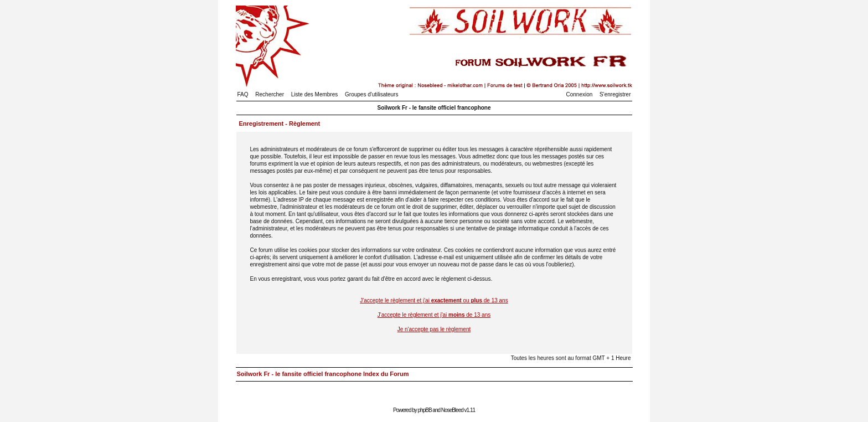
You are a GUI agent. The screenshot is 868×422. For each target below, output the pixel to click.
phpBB (425, 410)
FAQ (243, 94)
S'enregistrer (615, 94)
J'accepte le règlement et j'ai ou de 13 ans (434, 300)
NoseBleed (452, 410)
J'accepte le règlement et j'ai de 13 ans (434, 315)
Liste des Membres (314, 94)
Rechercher (270, 94)
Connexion (580, 94)
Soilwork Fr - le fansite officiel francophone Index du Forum (323, 374)
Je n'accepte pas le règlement (434, 329)
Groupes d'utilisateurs (371, 94)
